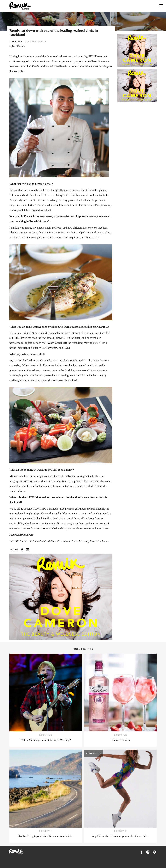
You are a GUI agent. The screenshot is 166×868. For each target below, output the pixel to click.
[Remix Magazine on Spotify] (154, 852)
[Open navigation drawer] (161, 6)
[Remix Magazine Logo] (20, 6)
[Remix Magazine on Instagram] (148, 852)
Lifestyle (16, 42)
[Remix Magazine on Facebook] (142, 852)
